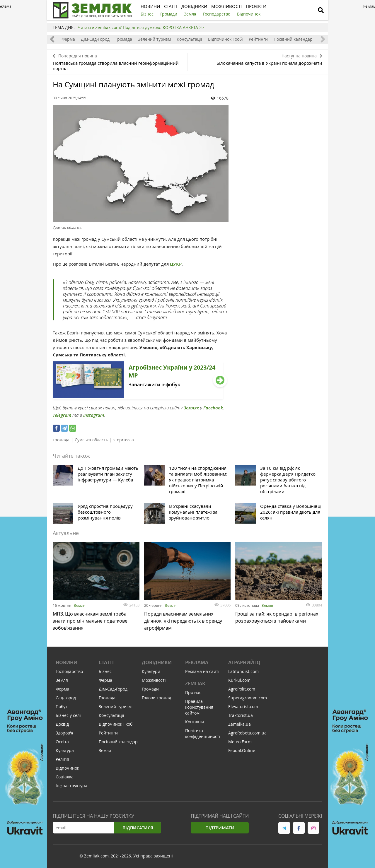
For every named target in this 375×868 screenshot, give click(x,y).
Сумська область (91, 440)
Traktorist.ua (241, 715)
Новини (67, 662)
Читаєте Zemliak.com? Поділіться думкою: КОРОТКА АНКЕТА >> (141, 27)
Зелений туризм (154, 39)
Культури (151, 671)
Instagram (94, 415)
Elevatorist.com (243, 706)
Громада (124, 39)
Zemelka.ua (240, 724)
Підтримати (220, 828)
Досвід (62, 724)
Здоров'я (64, 733)
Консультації (189, 39)
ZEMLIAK (195, 684)
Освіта (62, 742)
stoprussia (124, 440)
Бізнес (105, 671)
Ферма (68, 39)
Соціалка (65, 777)
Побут (62, 706)
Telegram (62, 415)
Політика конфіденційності (203, 733)
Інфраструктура (71, 786)
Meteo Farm (240, 742)
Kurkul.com (239, 680)
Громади (150, 689)
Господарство (69, 671)
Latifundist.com (243, 671)
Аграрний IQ (244, 662)
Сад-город (66, 698)
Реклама (197, 662)
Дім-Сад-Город (95, 39)
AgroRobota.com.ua (247, 733)
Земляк (191, 408)
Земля (80, 605)
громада (61, 440)
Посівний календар (293, 39)
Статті (106, 662)
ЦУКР (176, 264)
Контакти (195, 722)
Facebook (213, 408)
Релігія (62, 759)
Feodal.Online (242, 750)
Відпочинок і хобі (225, 39)
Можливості (154, 680)
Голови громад (156, 698)
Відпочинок (67, 768)
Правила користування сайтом (199, 707)
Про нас (193, 692)
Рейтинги (258, 39)
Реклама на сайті (202, 671)
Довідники (157, 662)
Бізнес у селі (68, 715)
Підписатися (138, 828)
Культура (65, 750)
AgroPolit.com (242, 689)
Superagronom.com (248, 698)
